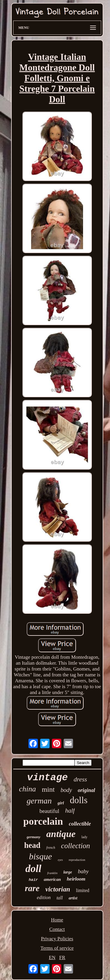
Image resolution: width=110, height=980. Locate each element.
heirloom (76, 879)
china (28, 789)
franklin (52, 873)
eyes (60, 860)
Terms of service (57, 948)
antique (61, 834)
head (32, 845)
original (86, 790)
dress (80, 779)
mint (48, 789)
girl (61, 803)
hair (33, 880)
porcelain (43, 821)
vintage (47, 778)
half (70, 811)
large (68, 872)
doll (33, 869)
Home (57, 920)
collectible (80, 824)
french (51, 848)
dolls (79, 800)
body (66, 790)
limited (83, 890)
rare (32, 888)
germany (34, 837)
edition (44, 897)
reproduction (77, 860)
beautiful (49, 811)
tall (60, 898)
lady (84, 837)
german (39, 801)
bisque (40, 856)
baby (83, 871)
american (52, 879)
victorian (58, 889)
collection (76, 846)
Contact (57, 929)
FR (62, 957)
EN (52, 957)
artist (73, 898)
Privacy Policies (57, 939)
